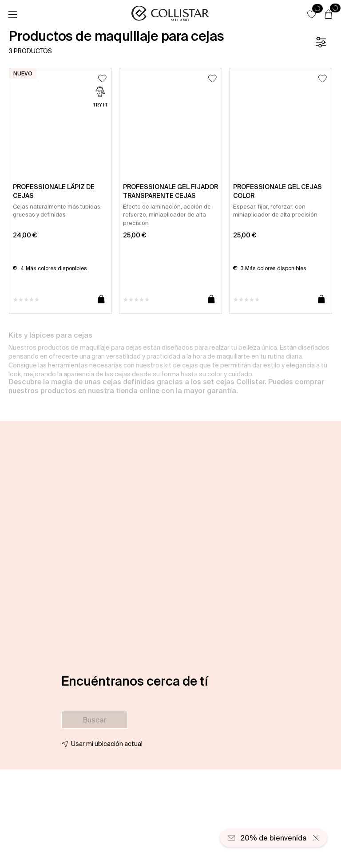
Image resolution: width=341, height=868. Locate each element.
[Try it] (100, 98)
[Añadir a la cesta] (101, 300)
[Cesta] (329, 15)
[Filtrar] (321, 42)
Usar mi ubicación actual (107, 744)
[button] (312, 14)
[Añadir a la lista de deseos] (102, 78)
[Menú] (12, 15)
